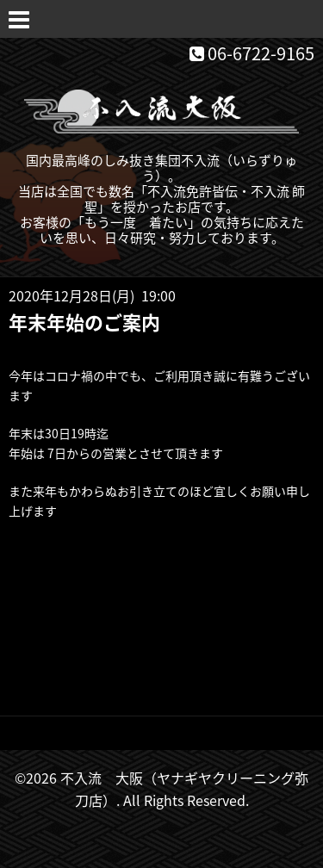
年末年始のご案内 (84, 322)
